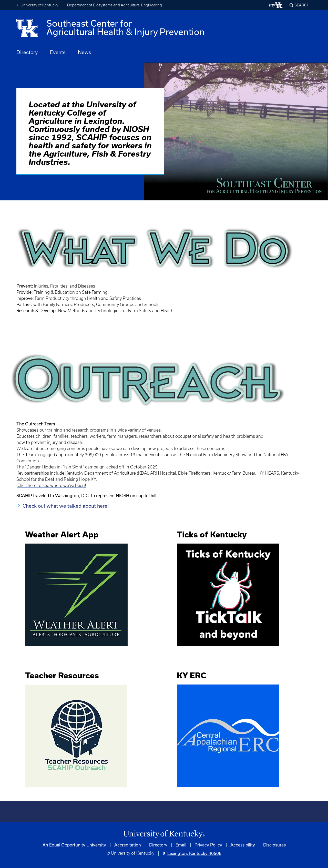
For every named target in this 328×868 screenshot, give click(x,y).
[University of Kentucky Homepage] (164, 834)
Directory (27, 52)
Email (181, 845)
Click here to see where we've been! (52, 485)
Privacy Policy (208, 845)
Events (58, 52)
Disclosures (274, 845)
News (85, 52)
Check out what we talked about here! (66, 506)
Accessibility (243, 845)
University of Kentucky (39, 5)
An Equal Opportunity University (74, 845)
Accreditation (128, 845)
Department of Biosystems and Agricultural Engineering (115, 5)
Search (302, 5)
